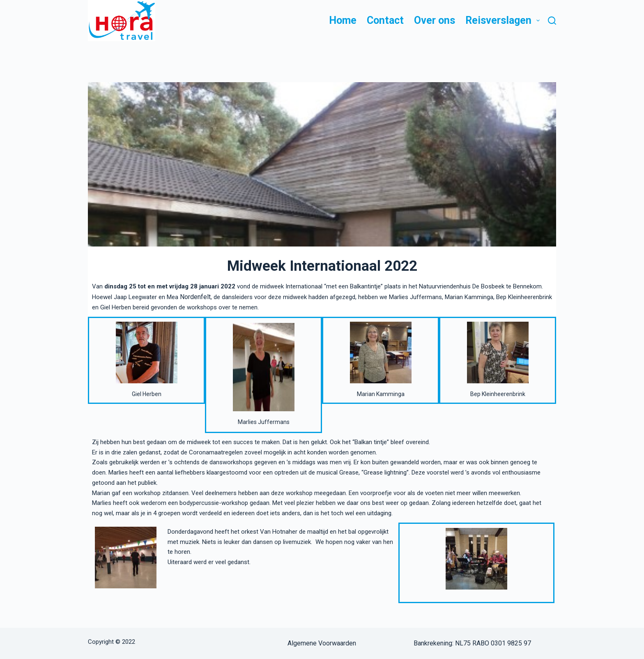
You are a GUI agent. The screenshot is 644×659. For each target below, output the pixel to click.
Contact (385, 20)
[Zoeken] (552, 21)
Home (343, 20)
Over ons (435, 20)
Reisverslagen (503, 21)
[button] (538, 21)
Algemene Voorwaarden (322, 643)
